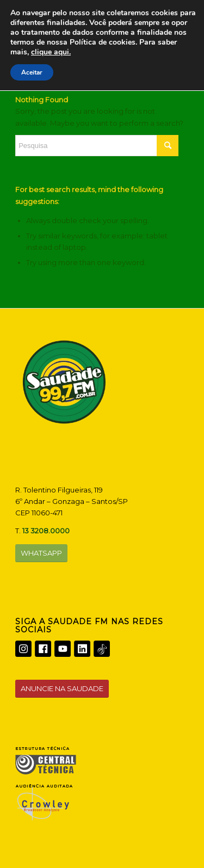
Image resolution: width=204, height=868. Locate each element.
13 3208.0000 (46, 531)
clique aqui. (51, 52)
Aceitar (32, 72)
